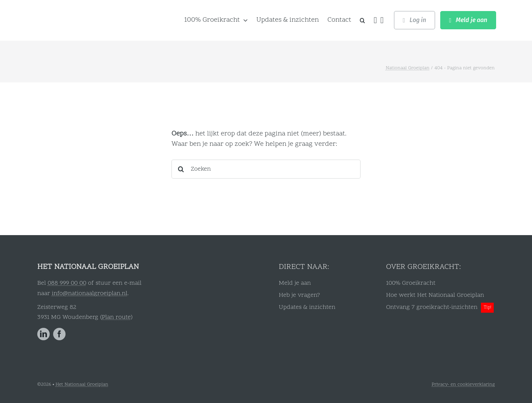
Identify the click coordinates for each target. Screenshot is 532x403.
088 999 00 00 (67, 283)
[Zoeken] (266, 169)
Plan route (116, 317)
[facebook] (59, 334)
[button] (362, 20)
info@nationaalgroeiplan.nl (90, 294)
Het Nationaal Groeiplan (82, 385)
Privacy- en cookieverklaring (463, 385)
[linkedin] (43, 334)
